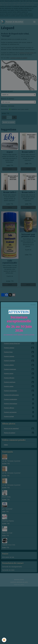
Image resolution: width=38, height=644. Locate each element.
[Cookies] (4, 640)
